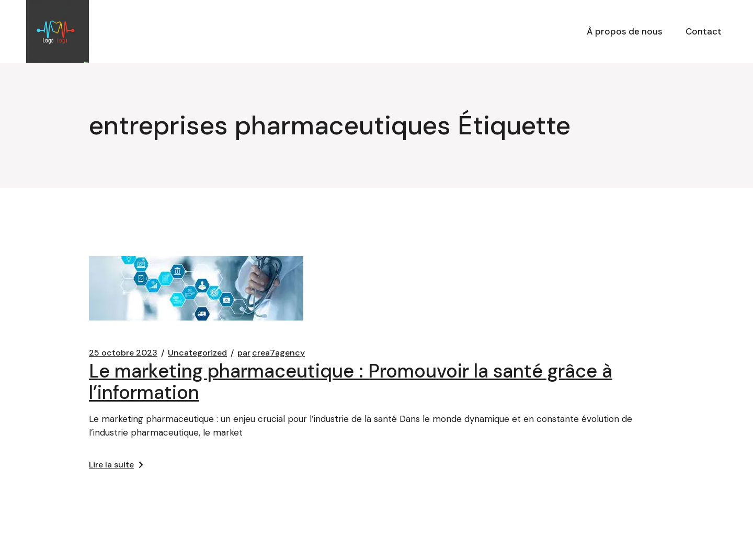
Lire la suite (116, 465)
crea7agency (271, 353)
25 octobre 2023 (123, 353)
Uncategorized (197, 353)
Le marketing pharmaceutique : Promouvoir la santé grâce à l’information (351, 382)
